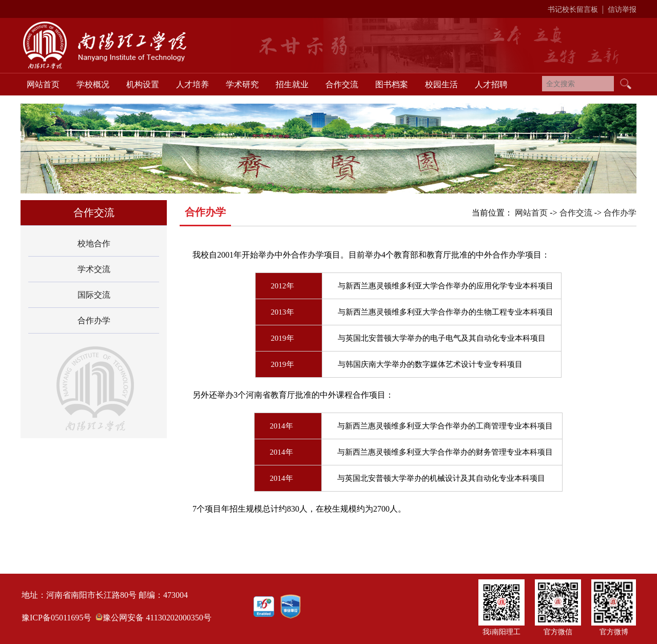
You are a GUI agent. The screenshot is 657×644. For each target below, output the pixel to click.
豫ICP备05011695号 (56, 618)
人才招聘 (491, 84)
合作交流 (342, 84)
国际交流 (94, 295)
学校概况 (93, 84)
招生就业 (292, 84)
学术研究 (242, 84)
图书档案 (392, 84)
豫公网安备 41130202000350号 (157, 618)
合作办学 (94, 320)
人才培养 (192, 84)
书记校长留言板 (573, 9)
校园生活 (441, 84)
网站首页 (43, 84)
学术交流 (94, 269)
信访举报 (622, 9)
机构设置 (143, 84)
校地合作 (94, 243)
